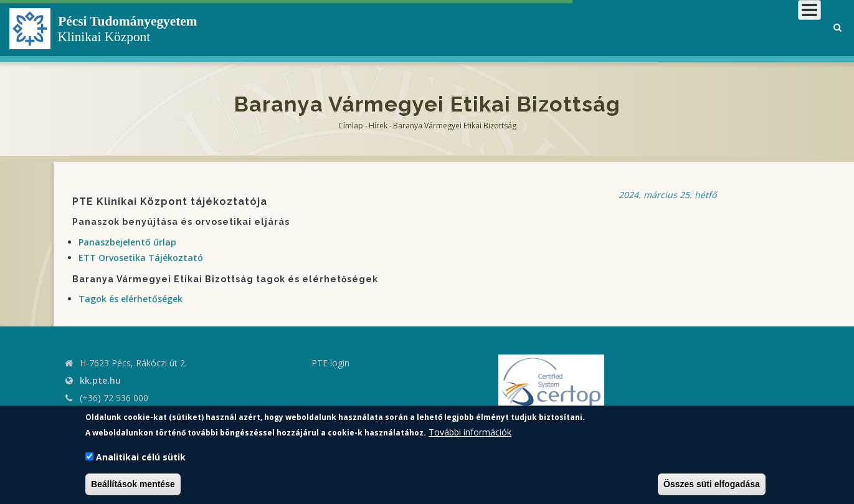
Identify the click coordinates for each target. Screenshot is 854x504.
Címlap (351, 126)
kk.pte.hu (100, 380)
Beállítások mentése (133, 484)
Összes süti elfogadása (712, 484)
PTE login (330, 363)
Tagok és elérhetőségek (130, 299)
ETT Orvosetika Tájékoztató (141, 258)
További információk (470, 432)
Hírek (378, 126)
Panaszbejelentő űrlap (127, 242)
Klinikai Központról (489, 28)
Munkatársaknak (771, 28)
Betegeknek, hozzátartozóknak (633, 28)
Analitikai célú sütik (141, 457)
